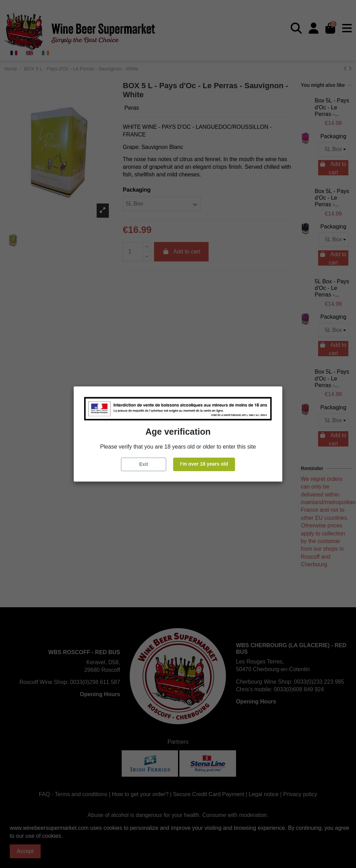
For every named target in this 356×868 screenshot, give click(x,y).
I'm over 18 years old (204, 464)
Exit (144, 464)
